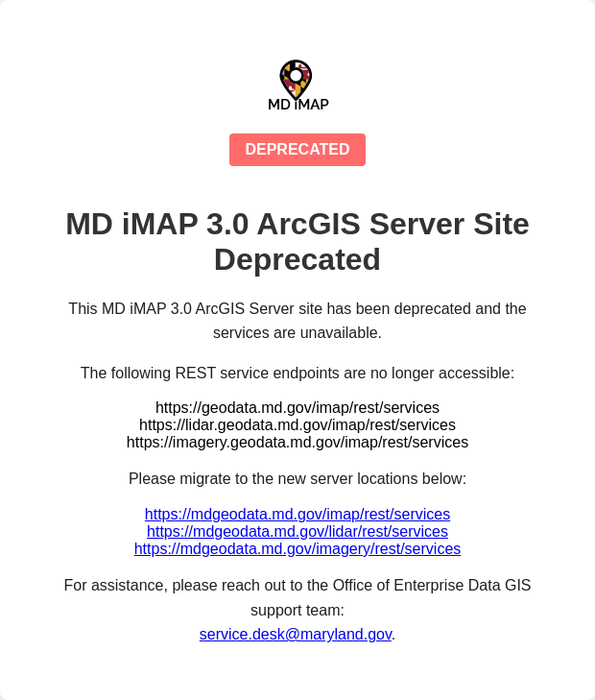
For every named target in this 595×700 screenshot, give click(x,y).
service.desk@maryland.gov (296, 634)
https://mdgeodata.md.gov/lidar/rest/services (297, 531)
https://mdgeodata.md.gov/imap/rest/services (297, 514)
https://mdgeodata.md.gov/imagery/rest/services (298, 549)
